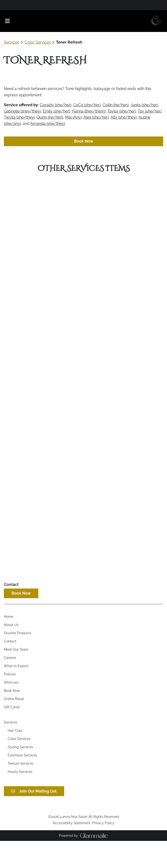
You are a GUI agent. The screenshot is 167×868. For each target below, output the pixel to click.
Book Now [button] (84, 141)
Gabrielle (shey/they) (22, 111)
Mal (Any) (73, 117)
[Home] (9, 644)
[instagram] (9, 5)
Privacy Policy (103, 850)
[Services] (10, 749)
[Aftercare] (11, 709)
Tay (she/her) (150, 111)
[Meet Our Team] (16, 677)
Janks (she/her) (144, 105)
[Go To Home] (155, 21)
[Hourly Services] (20, 799)
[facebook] (5, 5)
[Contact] (10, 668)
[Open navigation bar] (7, 21)
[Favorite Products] (18, 660)
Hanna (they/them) (89, 111)
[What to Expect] (16, 693)
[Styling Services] (20, 774)
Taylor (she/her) (122, 111)
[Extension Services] (22, 782)
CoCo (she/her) (87, 105)
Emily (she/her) (56, 111)
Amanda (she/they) (48, 124)
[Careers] (10, 685)
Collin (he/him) (116, 105)
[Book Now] (12, 718)
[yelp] (15, 5)
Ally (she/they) (124, 117)
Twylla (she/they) (19, 117)
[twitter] (12, 5)
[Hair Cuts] (15, 758)
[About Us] (11, 652)
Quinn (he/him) (50, 117)
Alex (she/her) (96, 117)
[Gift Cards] (12, 734)
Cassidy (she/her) (56, 105)
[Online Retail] (14, 726)
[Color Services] (19, 766)
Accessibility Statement (72, 850)
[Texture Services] (21, 791)
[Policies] (10, 701)
